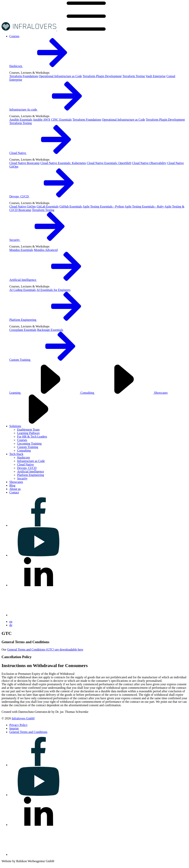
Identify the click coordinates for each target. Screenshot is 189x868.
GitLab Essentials (48, 206)
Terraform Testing (133, 76)
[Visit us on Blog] (12, 485)
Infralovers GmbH (23, 718)
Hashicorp (45, 66)
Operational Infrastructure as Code (60, 76)
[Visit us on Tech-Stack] (16, 454)
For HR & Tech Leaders (32, 437)
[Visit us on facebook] (38, 525)
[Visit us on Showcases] (16, 482)
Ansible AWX (42, 120)
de (11, 625)
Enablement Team (28, 430)
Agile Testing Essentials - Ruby (144, 206)
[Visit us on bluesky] (38, 615)
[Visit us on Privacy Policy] (18, 725)
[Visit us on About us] (15, 489)
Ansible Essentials (21, 120)
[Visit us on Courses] (14, 36)
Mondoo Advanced (46, 250)
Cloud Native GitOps (23, 206)
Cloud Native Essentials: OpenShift (109, 163)
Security (44, 240)
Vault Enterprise (156, 76)
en (11, 622)
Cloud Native (47, 153)
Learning (45, 393)
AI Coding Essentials (23, 290)
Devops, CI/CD (49, 196)
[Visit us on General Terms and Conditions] (28, 732)
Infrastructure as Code (31, 461)
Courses (22, 440)
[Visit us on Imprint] (14, 728)
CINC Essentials (61, 120)
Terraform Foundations (24, 76)
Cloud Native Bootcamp (24, 163)
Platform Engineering (52, 320)
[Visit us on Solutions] (15, 426)
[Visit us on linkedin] (38, 585)
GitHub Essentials (71, 206)
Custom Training (49, 360)
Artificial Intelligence (52, 280)
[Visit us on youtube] (38, 555)
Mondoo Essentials (21, 250)
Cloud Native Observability (149, 163)
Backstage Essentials (50, 330)
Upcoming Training (29, 444)
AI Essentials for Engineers (53, 290)
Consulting (117, 393)
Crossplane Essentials (23, 330)
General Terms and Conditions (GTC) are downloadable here (45, 649)
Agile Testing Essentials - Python (103, 206)
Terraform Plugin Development (102, 76)
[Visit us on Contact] (14, 492)
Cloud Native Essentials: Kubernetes (63, 163)
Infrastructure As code (53, 109)
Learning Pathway (28, 433)
